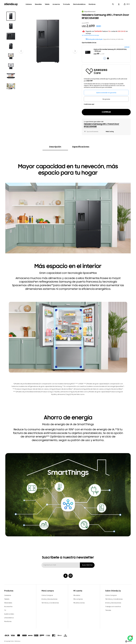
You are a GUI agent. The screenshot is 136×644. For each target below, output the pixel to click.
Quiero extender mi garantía (106, 93)
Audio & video (9, 614)
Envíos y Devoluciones (113, 603)
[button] (113, 4)
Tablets (47, 4)
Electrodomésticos (79, 4)
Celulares (29, 4)
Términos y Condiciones (114, 599)
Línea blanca (9, 618)
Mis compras (78, 599)
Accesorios (56, 4)
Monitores (92, 4)
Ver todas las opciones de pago (90, 35)
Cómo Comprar (111, 596)
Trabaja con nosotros (113, 607)
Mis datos (77, 596)
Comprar (106, 112)
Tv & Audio (66, 4)
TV (5, 610)
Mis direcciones (79, 603)
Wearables (38, 4)
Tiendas (108, 610)
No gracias (106, 99)
